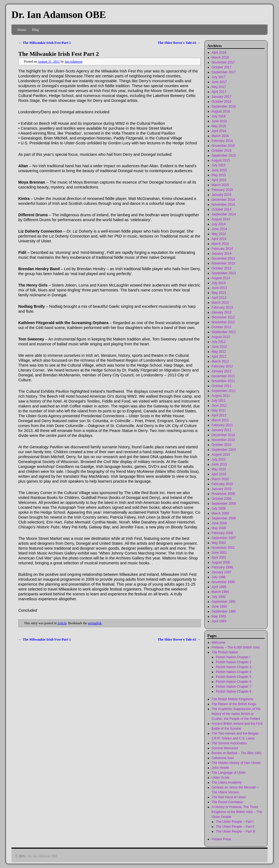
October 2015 (222, 151)
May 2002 (219, 543)
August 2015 (221, 160)
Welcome (219, 642)
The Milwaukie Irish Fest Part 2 (59, 54)
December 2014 (223, 200)
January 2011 (222, 430)
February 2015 (222, 190)
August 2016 (221, 111)
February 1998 (222, 567)
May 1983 (219, 616)
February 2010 (222, 484)
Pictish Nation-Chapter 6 (233, 682)
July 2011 (219, 401)
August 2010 (221, 455)
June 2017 (219, 82)
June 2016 (219, 121)
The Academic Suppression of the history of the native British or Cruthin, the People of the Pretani (236, 714)
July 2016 (219, 116)
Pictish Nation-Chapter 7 (233, 687)
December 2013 (223, 258)
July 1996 (219, 577)
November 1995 (223, 582)
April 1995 (219, 587)
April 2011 (219, 415)
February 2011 (222, 425)
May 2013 (219, 293)
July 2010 (219, 459)
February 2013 (222, 307)
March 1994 (220, 592)
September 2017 (224, 72)
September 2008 (224, 518)
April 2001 (219, 558)
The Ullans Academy (227, 782)
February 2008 (222, 533)
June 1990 (219, 607)
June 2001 (219, 553)
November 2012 (223, 322)
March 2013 (220, 303)
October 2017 (222, 67)
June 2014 (219, 229)
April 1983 (219, 621)
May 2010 (219, 469)
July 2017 (219, 77)
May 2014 (219, 234)
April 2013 (219, 298)
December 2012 (223, 317)
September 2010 (224, 450)
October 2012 (222, 327)
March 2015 (220, 185)
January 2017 (222, 97)
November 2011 (223, 381)
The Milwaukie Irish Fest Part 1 (45, 43)
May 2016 (219, 126)
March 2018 (220, 57)
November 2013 (223, 263)
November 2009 (223, 494)
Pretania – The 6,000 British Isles (236, 647)
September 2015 (224, 156)
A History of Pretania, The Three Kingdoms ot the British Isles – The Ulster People (237, 812)
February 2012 (222, 366)
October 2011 (222, 386)
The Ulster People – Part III (236, 832)
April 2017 (219, 92)
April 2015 (219, 180)
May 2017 (219, 87)
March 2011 (220, 420)
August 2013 (221, 278)
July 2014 (219, 224)
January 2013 (222, 312)
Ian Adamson (73, 62)
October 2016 (222, 102)
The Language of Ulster (229, 773)
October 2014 (222, 209)
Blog (35, 30)
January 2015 (222, 195)
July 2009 (219, 508)
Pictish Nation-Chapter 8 (233, 692)
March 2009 (220, 513)
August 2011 (221, 396)
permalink (95, 623)
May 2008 (219, 528)
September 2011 (224, 391)
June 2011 (219, 406)
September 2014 (224, 214)
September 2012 (224, 332)
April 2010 (219, 474)
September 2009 (224, 504)
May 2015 (219, 175)
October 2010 (222, 445)
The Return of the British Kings (234, 704)
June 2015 (219, 170)
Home (22, 30)
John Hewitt (220, 768)
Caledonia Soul (223, 758)
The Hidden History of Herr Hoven (236, 763)
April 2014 (219, 239)
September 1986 (224, 611)
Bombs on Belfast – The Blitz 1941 (237, 753)
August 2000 (221, 562)
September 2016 (224, 106)
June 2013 (219, 288)
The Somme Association (229, 743)
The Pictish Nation (225, 652)
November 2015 (223, 146)
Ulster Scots (221, 778)
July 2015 (219, 165)
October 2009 (222, 499)
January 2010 (222, 489)
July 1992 (219, 597)
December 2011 (223, 376)
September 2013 (224, 273)
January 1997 (222, 572)
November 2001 (223, 548)
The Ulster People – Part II (235, 827)
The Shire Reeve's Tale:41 (179, 43)
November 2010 (223, 440)
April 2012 (219, 357)
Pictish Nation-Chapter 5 (233, 677)
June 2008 (219, 523)
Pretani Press (222, 839)
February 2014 (222, 249)
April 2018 (219, 53)
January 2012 (222, 371)
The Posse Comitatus (227, 802)
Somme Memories (225, 748)
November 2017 (223, 62)
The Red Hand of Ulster (229, 797)
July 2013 (219, 283)
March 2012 (220, 361)
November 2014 (223, 205)
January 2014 (222, 254)
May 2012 (219, 352)
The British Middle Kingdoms (233, 699)
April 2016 (219, 131)
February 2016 (222, 141)
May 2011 (219, 410)
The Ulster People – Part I (235, 822)
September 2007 (224, 538)
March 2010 (220, 479)
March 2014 (220, 244)
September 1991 (224, 602)
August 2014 (221, 219)
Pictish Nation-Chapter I (233, 657)
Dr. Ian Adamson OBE (59, 15)
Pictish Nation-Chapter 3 (233, 667)
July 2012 (219, 342)
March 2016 (220, 136)
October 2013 (222, 268)
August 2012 (221, 337)
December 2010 (223, 435)
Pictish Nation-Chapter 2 (233, 662)
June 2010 (219, 464)
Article (62, 623)
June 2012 (219, 347)
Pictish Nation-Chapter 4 (233, 672)
